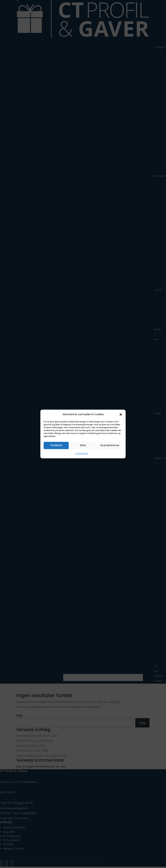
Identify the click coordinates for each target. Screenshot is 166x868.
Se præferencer (110, 445)
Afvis (83, 445)
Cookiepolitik (81, 453)
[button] (121, 415)
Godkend (56, 445)
